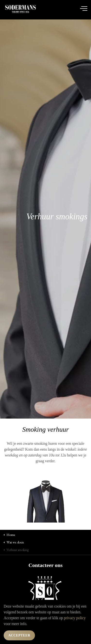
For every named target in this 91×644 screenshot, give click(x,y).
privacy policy (75, 618)
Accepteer (19, 635)
